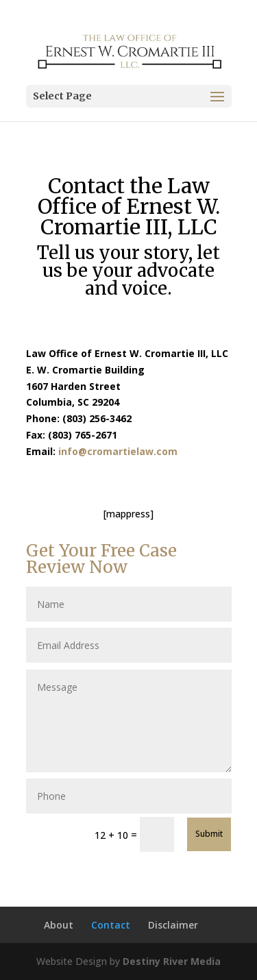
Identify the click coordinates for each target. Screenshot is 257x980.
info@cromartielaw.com (118, 451)
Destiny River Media (172, 961)
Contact (111, 925)
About (59, 925)
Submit (209, 834)
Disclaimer (173, 925)
